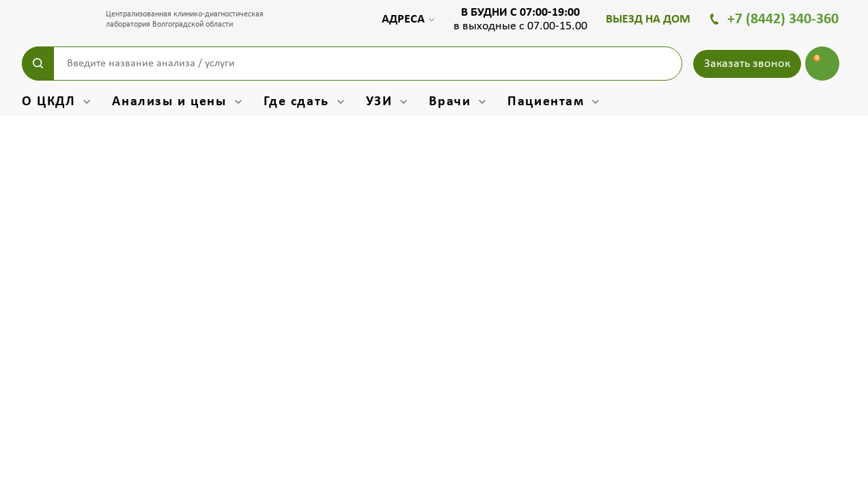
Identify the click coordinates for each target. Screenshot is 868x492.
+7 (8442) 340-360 (783, 19)
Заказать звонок (747, 64)
